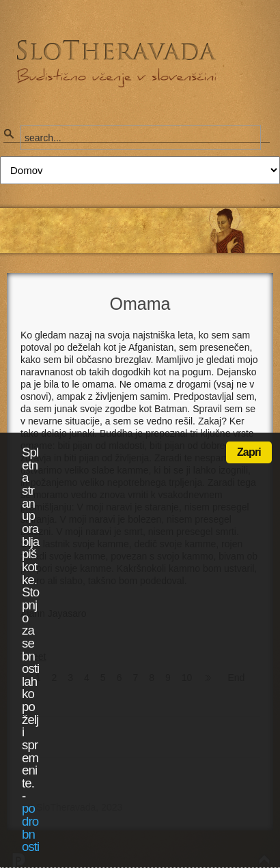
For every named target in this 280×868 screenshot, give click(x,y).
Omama (140, 304)
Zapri (249, 452)
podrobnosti (30, 827)
